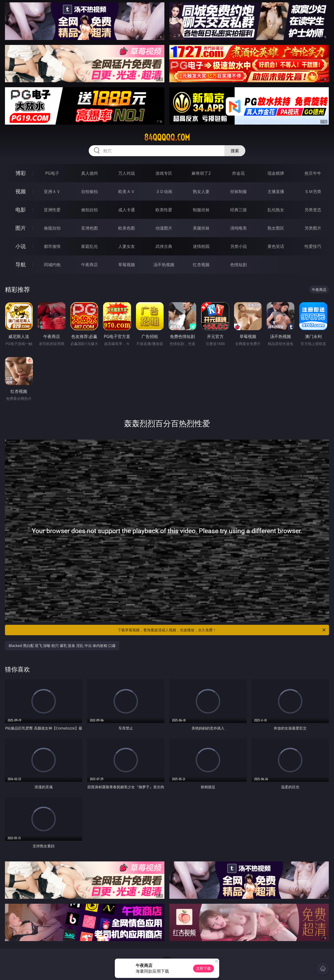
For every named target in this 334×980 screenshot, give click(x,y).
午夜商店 (90, 265)
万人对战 (127, 173)
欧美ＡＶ (127, 191)
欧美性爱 (164, 210)
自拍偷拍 (90, 191)
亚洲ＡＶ (52, 191)
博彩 (21, 173)
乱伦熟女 (276, 210)
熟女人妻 (201, 191)
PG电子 (52, 173)
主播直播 (276, 191)
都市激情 (52, 246)
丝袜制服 (238, 191)
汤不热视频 (164, 265)
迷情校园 (201, 246)
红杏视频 (201, 265)
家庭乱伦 (90, 246)
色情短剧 (238, 265)
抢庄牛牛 (313, 173)
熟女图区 (276, 228)
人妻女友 (127, 246)
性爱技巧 (313, 246)
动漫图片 (164, 228)
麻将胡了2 (201, 173)
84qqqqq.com (167, 137)
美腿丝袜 (201, 228)
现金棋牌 (276, 173)
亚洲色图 (90, 228)
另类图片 (313, 228)
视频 (21, 191)
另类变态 (313, 210)
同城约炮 (52, 265)
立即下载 (204, 968)
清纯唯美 (238, 228)
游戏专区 (164, 173)
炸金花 (238, 173)
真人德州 (90, 173)
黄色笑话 (276, 246)
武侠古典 (164, 246)
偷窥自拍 (52, 228)
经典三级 (238, 210)
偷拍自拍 (90, 210)
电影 (21, 210)
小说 (21, 246)
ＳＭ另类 (313, 191)
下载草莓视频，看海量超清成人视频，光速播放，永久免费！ (222, 630)
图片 (21, 228)
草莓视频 (127, 265)
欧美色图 (127, 228)
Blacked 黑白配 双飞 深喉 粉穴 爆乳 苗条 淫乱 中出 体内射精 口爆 (62, 646)
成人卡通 (127, 210)
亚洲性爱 (52, 210)
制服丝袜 (201, 210)
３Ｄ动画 (164, 191)
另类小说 (238, 246)
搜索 (235, 151)
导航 (21, 264)
